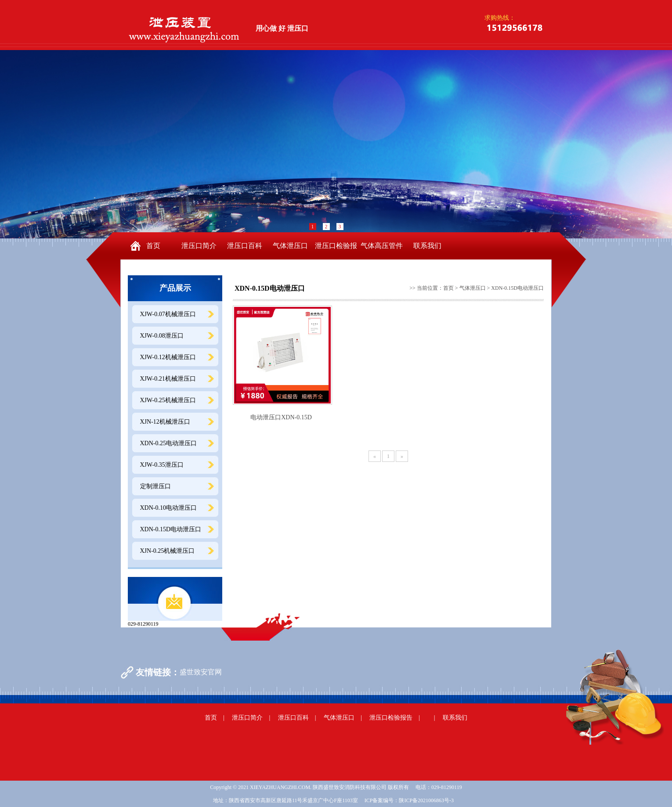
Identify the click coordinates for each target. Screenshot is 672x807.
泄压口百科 (245, 246)
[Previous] (375, 456)
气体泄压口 (290, 246)
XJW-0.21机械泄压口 (168, 379)
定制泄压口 (155, 486)
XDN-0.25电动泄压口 (169, 443)
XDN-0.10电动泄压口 (169, 508)
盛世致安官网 (201, 672)
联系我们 (427, 246)
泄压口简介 (199, 246)
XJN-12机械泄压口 (165, 422)
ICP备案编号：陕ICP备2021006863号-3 (409, 800)
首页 (153, 246)
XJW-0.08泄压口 (162, 336)
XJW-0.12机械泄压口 (168, 357)
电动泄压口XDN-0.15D (281, 417)
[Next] (402, 456)
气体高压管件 (382, 246)
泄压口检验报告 (336, 251)
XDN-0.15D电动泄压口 (171, 529)
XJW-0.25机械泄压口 (168, 400)
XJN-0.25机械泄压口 (168, 551)
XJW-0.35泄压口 (162, 465)
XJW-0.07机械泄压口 (168, 314)
